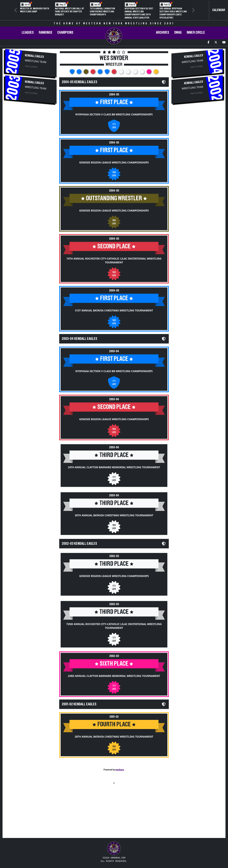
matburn (120, 770)
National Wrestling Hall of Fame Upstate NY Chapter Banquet (70, 12)
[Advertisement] (31, 131)
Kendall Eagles (34, 56)
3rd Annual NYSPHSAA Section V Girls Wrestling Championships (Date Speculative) (173, 13)
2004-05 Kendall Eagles (79, 82)
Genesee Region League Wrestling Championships (114, 163)
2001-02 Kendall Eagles (79, 704)
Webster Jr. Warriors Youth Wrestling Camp (35, 10)
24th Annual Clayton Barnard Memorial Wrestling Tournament (114, 467)
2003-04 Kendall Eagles (79, 339)
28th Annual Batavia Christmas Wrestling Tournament (114, 737)
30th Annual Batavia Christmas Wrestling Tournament (114, 515)
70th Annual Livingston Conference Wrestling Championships (102, 12)
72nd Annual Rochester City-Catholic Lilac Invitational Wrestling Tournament (114, 626)
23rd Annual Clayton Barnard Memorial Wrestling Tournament (114, 676)
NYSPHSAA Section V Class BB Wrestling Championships (114, 114)
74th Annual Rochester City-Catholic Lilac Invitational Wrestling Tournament (114, 261)
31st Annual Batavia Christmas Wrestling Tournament (114, 310)
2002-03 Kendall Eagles (79, 544)
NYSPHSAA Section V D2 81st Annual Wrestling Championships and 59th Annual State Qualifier (139, 13)
